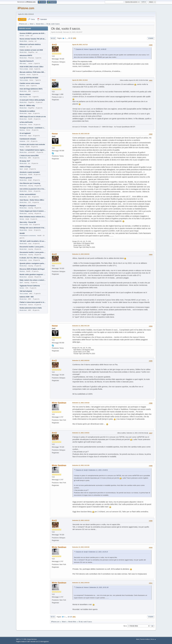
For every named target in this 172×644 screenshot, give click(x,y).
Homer (55, 134)
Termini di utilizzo (145, 639)
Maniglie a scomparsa (28, 206)
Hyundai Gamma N (27, 61)
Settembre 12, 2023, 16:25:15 (81, 520)
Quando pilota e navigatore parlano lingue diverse (33, 263)
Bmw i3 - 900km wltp (27, 105)
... (67, 38)
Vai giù (53, 38)
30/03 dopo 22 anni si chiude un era (33, 117)
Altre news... (23, 63)
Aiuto (138, 639)
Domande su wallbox (27, 111)
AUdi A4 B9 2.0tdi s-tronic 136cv (32, 67)
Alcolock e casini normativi (30, 172)
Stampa (151, 38)
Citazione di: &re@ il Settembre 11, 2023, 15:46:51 (92, 470)
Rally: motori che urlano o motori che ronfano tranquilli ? (33, 280)
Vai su (53, 617)
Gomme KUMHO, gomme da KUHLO (33, 33)
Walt (54, 80)
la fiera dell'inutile (26, 122)
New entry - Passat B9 (28, 222)
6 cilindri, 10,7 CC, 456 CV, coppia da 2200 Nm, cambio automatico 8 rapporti (33, 258)
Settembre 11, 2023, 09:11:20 (81, 326)
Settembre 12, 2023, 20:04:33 (81, 583)
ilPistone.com (26, 8)
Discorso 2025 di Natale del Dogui (32, 269)
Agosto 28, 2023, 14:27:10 (80, 45)
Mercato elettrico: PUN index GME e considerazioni (33, 72)
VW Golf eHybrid (26, 291)
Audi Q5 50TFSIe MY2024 (29, 78)
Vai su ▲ (153, 639)
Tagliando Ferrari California (30, 286)
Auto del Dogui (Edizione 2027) (31, 89)
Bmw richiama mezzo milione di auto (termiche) (33, 217)
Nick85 (22, 233)
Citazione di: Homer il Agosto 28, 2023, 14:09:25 (91, 49)
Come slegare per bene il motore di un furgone (33, 211)
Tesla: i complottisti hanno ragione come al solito (33, 150)
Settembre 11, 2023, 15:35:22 (81, 403)
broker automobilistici (28, 194)
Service (22, 36)
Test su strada (24, 69)
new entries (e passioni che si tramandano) (33, 189)
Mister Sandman (59, 403)
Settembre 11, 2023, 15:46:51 (81, 433)
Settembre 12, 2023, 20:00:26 (81, 547)
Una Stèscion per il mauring (30, 183)
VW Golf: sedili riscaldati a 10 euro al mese (33, 241)
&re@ (54, 45)
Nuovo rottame (25, 94)
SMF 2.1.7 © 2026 (21, 639)
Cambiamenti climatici (28, 139)
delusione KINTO (26, 55)
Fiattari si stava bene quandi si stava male (33, 302)
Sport (21, 169)
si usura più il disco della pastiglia (32, 100)
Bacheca (22, 86)
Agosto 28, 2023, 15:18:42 (80, 80)
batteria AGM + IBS (27, 297)
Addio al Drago (25, 167)
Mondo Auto (23, 52)
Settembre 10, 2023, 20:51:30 (81, 134)
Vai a (125, 626)
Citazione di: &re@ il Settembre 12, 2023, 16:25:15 (92, 552)
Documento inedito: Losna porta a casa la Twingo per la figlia (33, 247)
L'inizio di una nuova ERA (29, 156)
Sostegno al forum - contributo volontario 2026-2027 (33, 128)
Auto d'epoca (24, 97)
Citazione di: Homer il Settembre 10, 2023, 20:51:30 (92, 587)
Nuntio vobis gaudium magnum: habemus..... (33, 274)
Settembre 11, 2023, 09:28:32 (81, 360)
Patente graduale (26, 178)
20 (72, 38)
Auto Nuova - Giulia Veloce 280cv (32, 200)
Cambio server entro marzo (30, 83)
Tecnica (22, 147)
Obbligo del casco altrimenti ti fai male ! (33, 228)
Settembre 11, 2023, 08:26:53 (81, 254)
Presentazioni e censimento (28, 236)
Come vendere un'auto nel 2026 (31, 50)
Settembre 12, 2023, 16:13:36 (81, 465)
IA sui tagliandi (25, 133)
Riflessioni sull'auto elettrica (30, 44)
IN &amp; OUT (25, 161)
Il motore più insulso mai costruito (32, 144)
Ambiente (22, 47)
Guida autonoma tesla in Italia (31, 308)
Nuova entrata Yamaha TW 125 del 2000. (33, 39)
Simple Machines (32, 639)
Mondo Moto (23, 41)
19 (69, 38)
